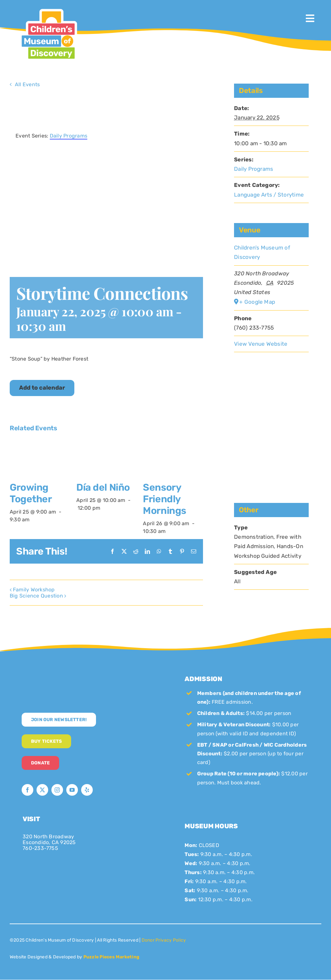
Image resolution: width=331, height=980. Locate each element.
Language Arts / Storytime (269, 195)
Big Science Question (36, 596)
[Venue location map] (271, 414)
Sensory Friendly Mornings (164, 499)
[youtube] (72, 790)
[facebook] (27, 790)
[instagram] (57, 790)
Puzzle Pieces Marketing (112, 957)
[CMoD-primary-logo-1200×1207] (48, 8)
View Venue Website (261, 344)
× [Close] (199, 103)
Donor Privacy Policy (164, 940)
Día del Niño (103, 487)
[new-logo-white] (74, 674)
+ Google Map (257, 302)
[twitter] (42, 790)
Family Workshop (34, 590)
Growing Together (31, 493)
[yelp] (87, 790)
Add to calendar (42, 388)
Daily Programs (254, 169)
